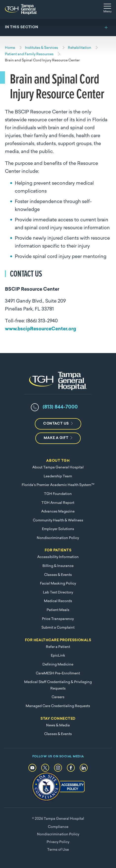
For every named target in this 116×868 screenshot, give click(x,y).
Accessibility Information (58, 557)
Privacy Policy (58, 842)
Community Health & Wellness (58, 521)
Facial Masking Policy (58, 584)
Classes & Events (58, 575)
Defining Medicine (58, 665)
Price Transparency (58, 619)
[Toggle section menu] (58, 27)
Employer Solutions (58, 529)
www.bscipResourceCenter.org (40, 329)
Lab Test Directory (58, 593)
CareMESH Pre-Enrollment (58, 674)
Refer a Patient (58, 647)
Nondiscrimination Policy (58, 538)
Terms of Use (58, 850)
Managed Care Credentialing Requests (58, 706)
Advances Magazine (58, 512)
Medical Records (58, 601)
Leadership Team (58, 476)
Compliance (58, 827)
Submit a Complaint (58, 628)
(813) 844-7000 (60, 407)
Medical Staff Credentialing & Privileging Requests (58, 685)
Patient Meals (58, 610)
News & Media (58, 726)
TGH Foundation (58, 494)
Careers (58, 697)
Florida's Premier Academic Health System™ (58, 485)
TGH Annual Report (58, 503)
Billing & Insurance (58, 566)
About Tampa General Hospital (58, 468)
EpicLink (58, 656)
